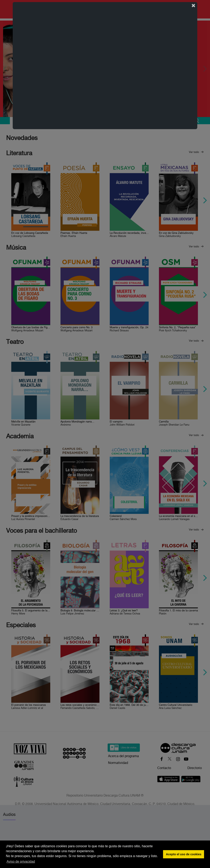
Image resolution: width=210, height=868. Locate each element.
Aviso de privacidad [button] (21, 862)
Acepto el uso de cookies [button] (184, 854)
